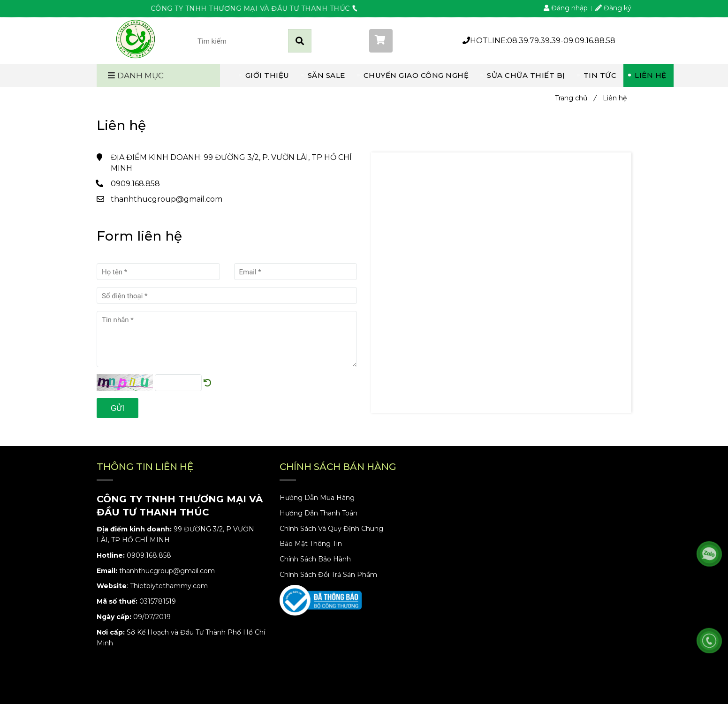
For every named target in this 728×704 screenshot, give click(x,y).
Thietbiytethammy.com (169, 586)
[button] (409, 41)
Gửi (118, 408)
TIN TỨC (600, 75)
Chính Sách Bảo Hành (315, 559)
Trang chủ (576, 98)
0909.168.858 (135, 184)
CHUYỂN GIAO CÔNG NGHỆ (416, 75)
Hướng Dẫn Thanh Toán (318, 513)
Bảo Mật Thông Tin (311, 544)
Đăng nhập (566, 8)
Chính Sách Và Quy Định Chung (331, 529)
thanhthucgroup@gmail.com (167, 199)
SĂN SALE (326, 75)
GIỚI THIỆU (267, 75)
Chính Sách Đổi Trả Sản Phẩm (328, 575)
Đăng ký (613, 8)
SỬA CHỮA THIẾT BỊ (526, 75)
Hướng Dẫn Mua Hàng (317, 498)
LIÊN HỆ (651, 75)
